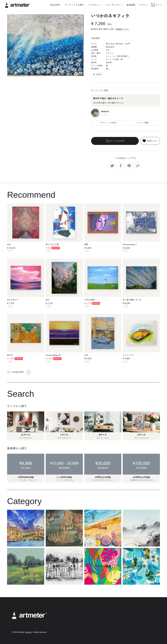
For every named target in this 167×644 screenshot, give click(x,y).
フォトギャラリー (114, 5)
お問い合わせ (104, 632)
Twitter (134, 618)
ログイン (144, 5)
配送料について (122, 29)
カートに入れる (115, 141)
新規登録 (131, 5)
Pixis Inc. (29, 632)
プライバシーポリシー (108, 617)
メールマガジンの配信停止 (110, 624)
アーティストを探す (74, 5)
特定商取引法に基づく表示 (110, 621)
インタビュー (95, 5)
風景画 (97, 75)
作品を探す (55, 5)
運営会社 (102, 628)
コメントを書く (143, 123)
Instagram (135, 613)
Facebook (135, 622)
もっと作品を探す (19, 372)
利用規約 (102, 613)
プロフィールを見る (108, 123)
